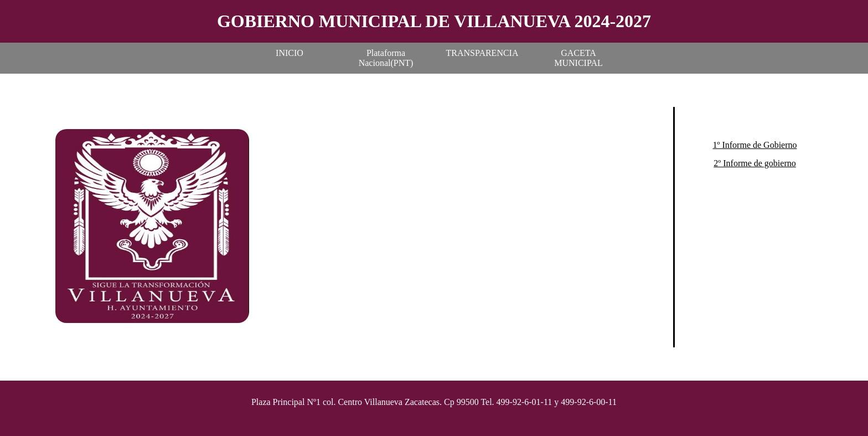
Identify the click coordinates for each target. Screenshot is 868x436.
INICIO (290, 53)
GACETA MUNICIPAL (578, 58)
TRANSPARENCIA (482, 53)
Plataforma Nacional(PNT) (386, 58)
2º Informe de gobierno (755, 163)
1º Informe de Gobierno (755, 145)
